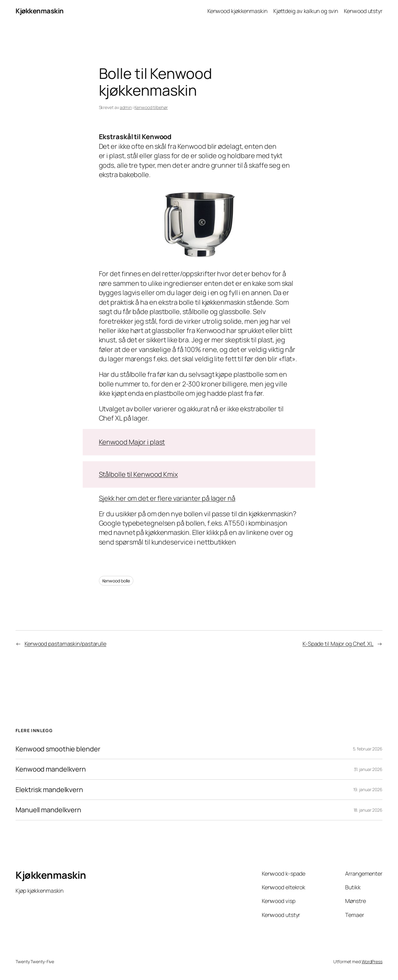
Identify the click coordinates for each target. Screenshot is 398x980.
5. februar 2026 (368, 749)
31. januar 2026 (368, 769)
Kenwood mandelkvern (51, 769)
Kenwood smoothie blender (58, 749)
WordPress (372, 962)
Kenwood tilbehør (151, 107)
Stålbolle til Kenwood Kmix (138, 474)
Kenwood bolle (116, 581)
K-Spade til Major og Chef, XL (338, 644)
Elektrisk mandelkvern (49, 790)
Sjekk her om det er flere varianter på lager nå (167, 498)
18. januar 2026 (368, 810)
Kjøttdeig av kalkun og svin (306, 11)
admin (126, 107)
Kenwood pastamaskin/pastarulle (65, 644)
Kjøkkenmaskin (40, 11)
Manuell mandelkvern (48, 810)
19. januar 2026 (368, 789)
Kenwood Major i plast (132, 442)
